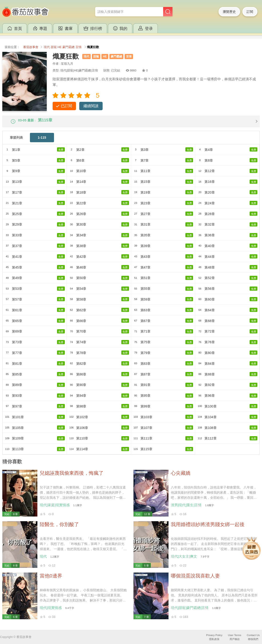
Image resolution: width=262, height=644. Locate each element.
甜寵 (54, 47)
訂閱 (250, 12)
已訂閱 (66, 106)
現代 (47, 47)
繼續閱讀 (91, 106)
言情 (79, 47)
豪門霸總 (68, 47)
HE (60, 47)
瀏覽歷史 (229, 12)
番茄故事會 (31, 47)
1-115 (42, 141)
